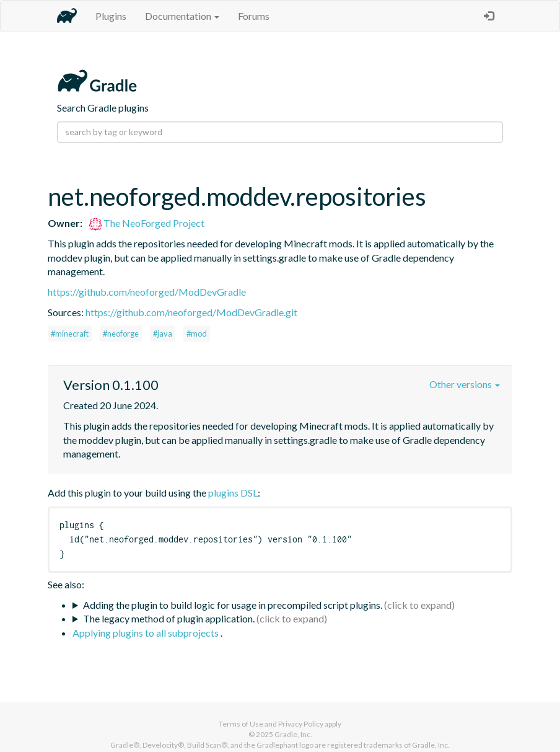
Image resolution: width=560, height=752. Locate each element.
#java (163, 334)
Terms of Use (241, 724)
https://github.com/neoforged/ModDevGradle (147, 292)
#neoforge (121, 334)
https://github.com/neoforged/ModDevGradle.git (191, 312)
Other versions (465, 384)
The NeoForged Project (147, 223)
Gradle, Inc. (293, 734)
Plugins (111, 16)
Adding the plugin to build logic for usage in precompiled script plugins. (233, 605)
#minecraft (70, 334)
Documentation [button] (182, 16)
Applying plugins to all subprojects (147, 633)
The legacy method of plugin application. (169, 618)
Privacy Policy (301, 724)
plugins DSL (233, 493)
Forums (254, 16)
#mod (197, 334)
